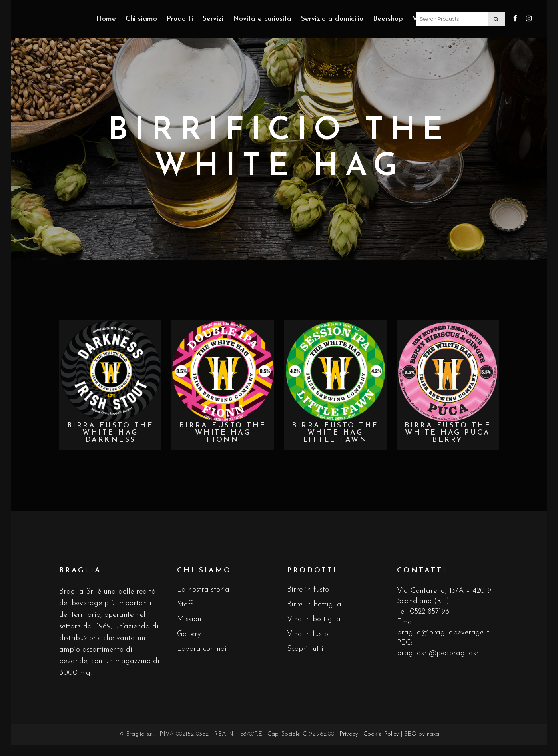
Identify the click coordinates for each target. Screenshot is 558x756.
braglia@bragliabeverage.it (443, 633)
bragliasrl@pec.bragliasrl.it (442, 653)
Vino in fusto (308, 634)
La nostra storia (203, 590)
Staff (185, 605)
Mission (189, 619)
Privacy (349, 734)
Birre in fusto (308, 590)
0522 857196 (429, 612)
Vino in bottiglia (314, 619)
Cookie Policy (381, 734)
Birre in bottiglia (314, 605)
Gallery (189, 634)
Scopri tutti (305, 649)
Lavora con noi (202, 649)
